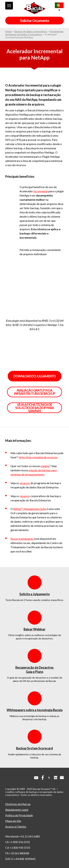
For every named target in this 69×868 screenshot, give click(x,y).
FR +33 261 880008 (17, 853)
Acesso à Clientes (16, 826)
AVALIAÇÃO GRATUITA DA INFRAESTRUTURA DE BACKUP (34, 392)
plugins (45, 466)
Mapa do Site (13, 821)
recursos (25, 483)
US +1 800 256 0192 (18, 842)
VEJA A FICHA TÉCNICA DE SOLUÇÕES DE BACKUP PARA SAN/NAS (35, 408)
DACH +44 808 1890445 (20, 859)
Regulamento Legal (17, 810)
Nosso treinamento (22, 539)
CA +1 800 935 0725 (18, 848)
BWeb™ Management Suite (30, 509)
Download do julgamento (35, 376)
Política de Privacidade (19, 815)
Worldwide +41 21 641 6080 (23, 836)
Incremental (41, 191)
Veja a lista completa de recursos (38, 457)
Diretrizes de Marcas (18, 804)
